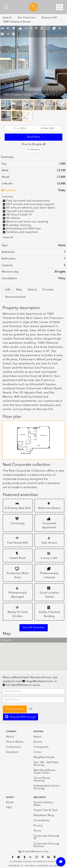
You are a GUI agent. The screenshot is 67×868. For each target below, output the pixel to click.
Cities (37, 752)
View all (8, 238)
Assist (37, 737)
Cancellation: (10, 278)
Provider (48, 290)
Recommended (15, 297)
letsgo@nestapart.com (39, 681)
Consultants (41, 821)
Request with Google (21, 717)
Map (19, 290)
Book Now (34, 137)
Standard (12, 752)
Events (38, 742)
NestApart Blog (44, 815)
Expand (6, 640)
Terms (37, 831)
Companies (41, 747)
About (10, 737)
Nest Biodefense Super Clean (44, 772)
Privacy (38, 826)
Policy (62, 278)
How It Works (15, 742)
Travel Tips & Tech (46, 810)
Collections (14, 747)
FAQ (9, 808)
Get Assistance (33, 150)
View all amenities (34, 628)
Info (8, 290)
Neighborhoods (44, 757)
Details (32, 290)
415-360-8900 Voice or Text (33, 852)
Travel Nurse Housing (42, 779)
